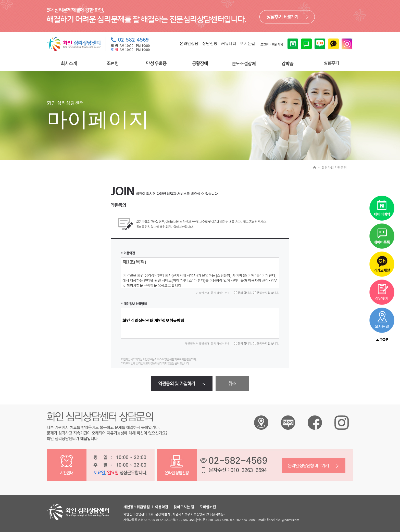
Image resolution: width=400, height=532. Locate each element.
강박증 (287, 63)
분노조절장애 (244, 63)
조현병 (113, 63)
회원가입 (278, 44)
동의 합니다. (245, 293)
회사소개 (69, 63)
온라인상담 (189, 43)
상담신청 (210, 43)
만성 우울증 (156, 63)
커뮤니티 (229, 43)
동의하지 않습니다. (268, 293)
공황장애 (200, 63)
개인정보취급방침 (137, 507)
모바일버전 (208, 507)
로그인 (265, 44)
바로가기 (287, 17)
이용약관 (162, 507)
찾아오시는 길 (184, 507)
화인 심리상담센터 (261, 423)
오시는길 (248, 43)
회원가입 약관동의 (334, 167)
